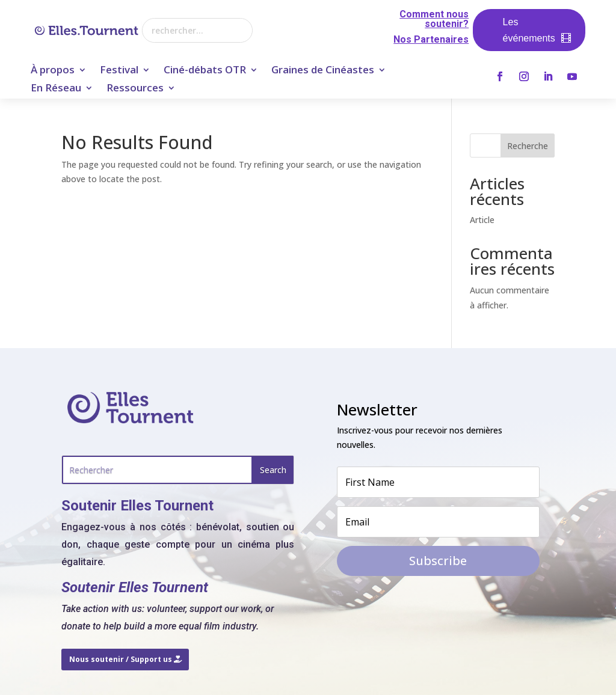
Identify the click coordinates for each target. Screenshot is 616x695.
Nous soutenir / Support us (121, 659)
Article (482, 220)
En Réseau (56, 89)
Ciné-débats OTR (205, 71)
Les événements (529, 30)
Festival (119, 71)
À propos (53, 71)
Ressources (135, 89)
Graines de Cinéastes (323, 71)
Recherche (528, 146)
